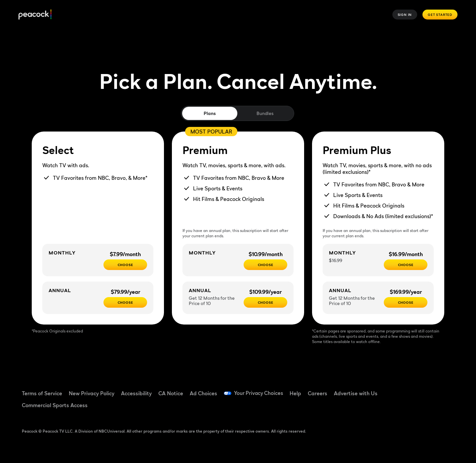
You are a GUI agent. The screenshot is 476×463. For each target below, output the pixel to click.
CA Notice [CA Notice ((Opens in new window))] (171, 393)
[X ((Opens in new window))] (394, 408)
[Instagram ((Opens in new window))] (445, 389)
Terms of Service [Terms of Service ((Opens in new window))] (42, 393)
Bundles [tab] (265, 113)
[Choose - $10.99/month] (265, 265)
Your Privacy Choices (259, 393)
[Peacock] (35, 15)
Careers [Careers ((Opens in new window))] (319, 393)
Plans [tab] (210, 113)
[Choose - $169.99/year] (406, 302)
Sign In (405, 15)
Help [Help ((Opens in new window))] (297, 393)
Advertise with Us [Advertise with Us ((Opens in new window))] (357, 393)
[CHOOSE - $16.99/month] (406, 265)
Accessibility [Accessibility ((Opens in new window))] (136, 393)
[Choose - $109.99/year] (265, 302)
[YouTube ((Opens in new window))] (428, 389)
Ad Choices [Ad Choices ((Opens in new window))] (203, 393)
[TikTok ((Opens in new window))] (411, 389)
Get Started (440, 15)
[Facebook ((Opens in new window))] (394, 389)
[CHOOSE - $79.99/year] (125, 302)
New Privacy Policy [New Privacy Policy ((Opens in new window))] (92, 393)
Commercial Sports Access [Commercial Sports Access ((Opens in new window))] (55, 405)
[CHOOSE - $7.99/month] (125, 265)
